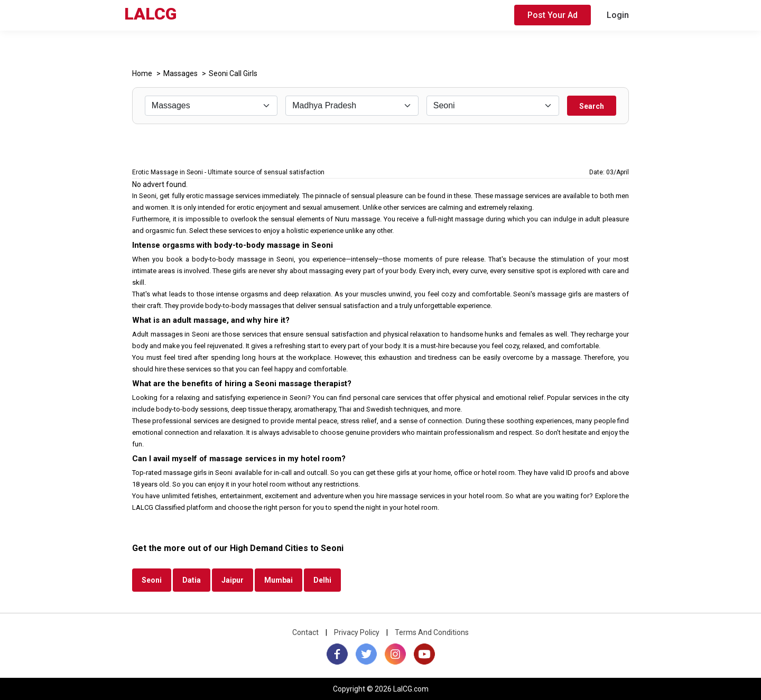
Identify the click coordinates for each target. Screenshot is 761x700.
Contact (305, 632)
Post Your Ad (553, 15)
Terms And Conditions (432, 632)
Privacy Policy (357, 632)
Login (618, 15)
